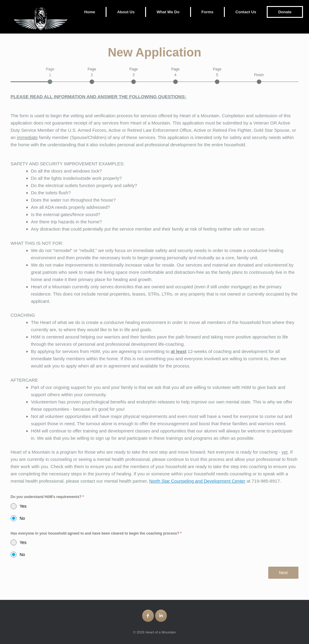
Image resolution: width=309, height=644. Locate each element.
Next (284, 573)
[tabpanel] (154, 325)
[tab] (50, 75)
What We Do (168, 12)
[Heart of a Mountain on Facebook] (148, 616)
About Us (126, 12)
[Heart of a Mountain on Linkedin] (161, 616)
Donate (285, 12)
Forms (208, 12)
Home (90, 12)
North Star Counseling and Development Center (197, 481)
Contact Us (246, 12)
